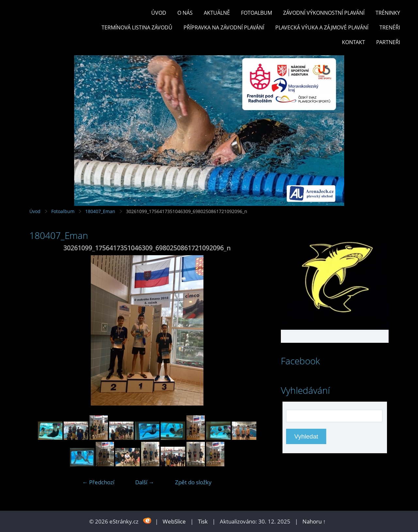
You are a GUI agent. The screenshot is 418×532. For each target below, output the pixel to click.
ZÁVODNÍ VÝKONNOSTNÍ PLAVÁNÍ (324, 13)
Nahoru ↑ (314, 521)
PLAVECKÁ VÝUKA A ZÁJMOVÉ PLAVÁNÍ (322, 27)
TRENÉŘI (390, 27)
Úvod (159, 13)
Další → (145, 482)
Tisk (203, 521)
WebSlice (174, 521)
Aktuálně (217, 13)
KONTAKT (354, 42)
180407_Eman (100, 211)
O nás (185, 13)
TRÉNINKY (388, 13)
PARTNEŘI (388, 42)
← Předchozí (98, 482)
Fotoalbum (257, 13)
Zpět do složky (193, 482)
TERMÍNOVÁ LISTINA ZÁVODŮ (137, 27)
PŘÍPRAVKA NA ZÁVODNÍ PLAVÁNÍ (224, 27)
